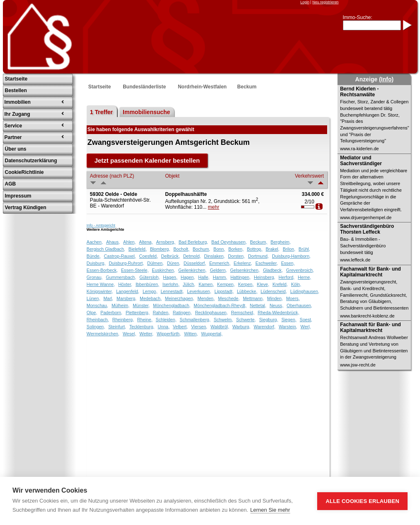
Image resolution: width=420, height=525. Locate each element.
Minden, (275, 298)
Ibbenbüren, (147, 284)
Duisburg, (96, 263)
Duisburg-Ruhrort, (126, 263)
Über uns (16, 149)
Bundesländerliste (144, 87)
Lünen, (93, 298)
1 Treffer (101, 112)
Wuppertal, (212, 334)
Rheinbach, (98, 320)
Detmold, (192, 256)
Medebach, (151, 298)
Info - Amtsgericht (101, 225)
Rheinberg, (123, 320)
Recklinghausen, (211, 313)
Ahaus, (113, 242)
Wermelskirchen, (103, 334)
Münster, (141, 305)
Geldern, (218, 270)
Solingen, (96, 327)
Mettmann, (253, 298)
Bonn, (219, 249)
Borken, (236, 249)
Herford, (287, 277)
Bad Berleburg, (193, 242)
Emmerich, (220, 263)
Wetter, (146, 334)
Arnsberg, (166, 242)
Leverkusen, (199, 291)
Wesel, (129, 334)
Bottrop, (254, 249)
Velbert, (180, 327)
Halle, (204, 277)
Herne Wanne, (101, 284)
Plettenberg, (137, 313)
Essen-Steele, (135, 270)
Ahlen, (129, 242)
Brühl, (304, 249)
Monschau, (97, 305)
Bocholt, (181, 249)
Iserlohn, (171, 284)
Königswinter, (100, 291)
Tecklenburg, (142, 327)
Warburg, (241, 327)
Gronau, (95, 277)
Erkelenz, (243, 263)
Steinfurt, (117, 327)
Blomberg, (160, 249)
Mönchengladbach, (172, 305)
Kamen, (206, 284)
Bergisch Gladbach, (106, 249)
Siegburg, (269, 320)
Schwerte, (246, 320)
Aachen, (95, 242)
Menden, (206, 298)
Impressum (18, 196)
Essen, (288, 263)
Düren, (174, 263)
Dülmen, (155, 263)
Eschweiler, (267, 263)
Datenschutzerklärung (31, 161)
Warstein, (288, 327)
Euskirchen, (163, 270)
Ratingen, (182, 313)
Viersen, (199, 327)
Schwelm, (223, 320)
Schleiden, (166, 320)
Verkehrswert (309, 176)
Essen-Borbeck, (102, 270)
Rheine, (145, 320)
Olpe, (92, 313)
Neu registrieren (325, 2)
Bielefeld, (138, 249)
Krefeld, (280, 284)
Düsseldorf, (195, 263)
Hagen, (170, 277)
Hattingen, (241, 277)
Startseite (16, 79)
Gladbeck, (273, 270)
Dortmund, (258, 256)
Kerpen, (246, 284)
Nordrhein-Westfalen (202, 87)
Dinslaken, (214, 256)
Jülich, (189, 284)
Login (305, 2)
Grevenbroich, (300, 270)
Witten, (191, 334)
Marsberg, (126, 298)
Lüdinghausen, (305, 291)
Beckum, (259, 242)
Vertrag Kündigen (26, 208)
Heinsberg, (265, 277)
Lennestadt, (172, 291)
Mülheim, (120, 305)
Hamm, (220, 277)
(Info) (386, 79)
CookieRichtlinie (24, 172)
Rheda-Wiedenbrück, (278, 313)
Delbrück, (171, 256)
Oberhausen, (299, 305)
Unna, (163, 327)
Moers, (293, 298)
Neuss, (276, 305)
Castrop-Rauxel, (120, 256)
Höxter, (125, 284)
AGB (11, 184)
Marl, (108, 298)
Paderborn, (111, 313)
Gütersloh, (149, 277)
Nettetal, (258, 305)
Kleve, (263, 284)
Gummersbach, (121, 277)
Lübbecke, (247, 291)
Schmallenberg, (195, 320)
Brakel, (273, 249)
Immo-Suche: (358, 17)
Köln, (296, 284)
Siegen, (289, 320)
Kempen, (226, 284)
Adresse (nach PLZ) (112, 176)
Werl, (306, 327)
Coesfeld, (149, 256)
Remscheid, (243, 313)
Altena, (146, 242)
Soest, (306, 320)
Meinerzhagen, (180, 298)
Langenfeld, (128, 291)
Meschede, (229, 298)
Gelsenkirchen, (245, 270)
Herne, (304, 277)
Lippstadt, (224, 291)
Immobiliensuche (146, 112)
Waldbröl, (220, 327)
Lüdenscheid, (274, 291)
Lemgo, (150, 291)
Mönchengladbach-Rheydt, (220, 305)
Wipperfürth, (169, 334)
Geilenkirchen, (192, 270)
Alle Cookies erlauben (362, 501)
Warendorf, (265, 327)
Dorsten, (236, 256)
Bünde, (94, 256)
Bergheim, (281, 242)
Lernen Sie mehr (270, 510)
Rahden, (161, 313)
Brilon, (289, 249)
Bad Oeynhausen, (229, 242)
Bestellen (16, 90)
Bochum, (202, 249)
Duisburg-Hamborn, (291, 256)
